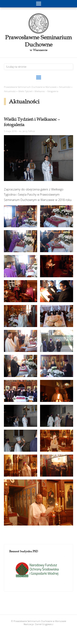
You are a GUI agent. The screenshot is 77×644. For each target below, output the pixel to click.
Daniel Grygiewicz (44, 624)
